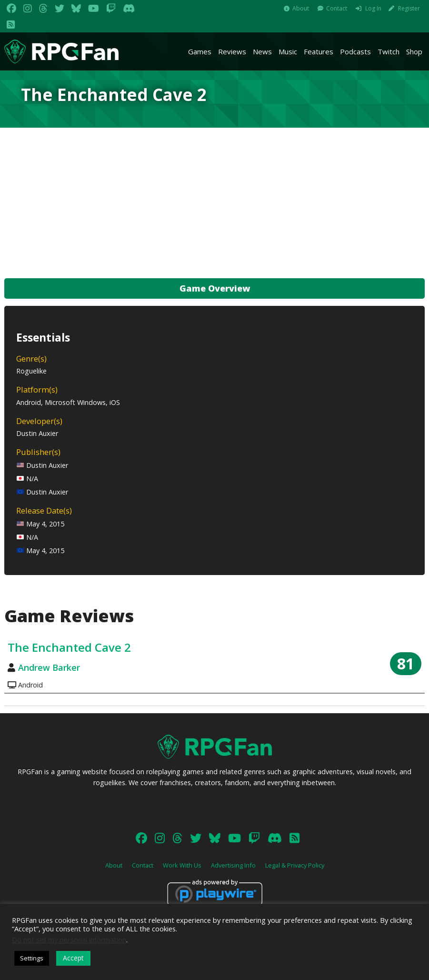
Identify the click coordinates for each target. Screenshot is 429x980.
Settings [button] (32, 958)
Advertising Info (233, 865)
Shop (414, 51)
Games (200, 51)
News (262, 51)
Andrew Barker (49, 667)
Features (319, 51)
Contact (337, 8)
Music (288, 51)
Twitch (389, 51)
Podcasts (355, 51)
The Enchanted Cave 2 (69, 647)
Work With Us (182, 865)
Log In (373, 8)
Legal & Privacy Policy (295, 865)
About (301, 8)
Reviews (232, 51)
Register (409, 8)
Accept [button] (73, 958)
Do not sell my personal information (69, 940)
